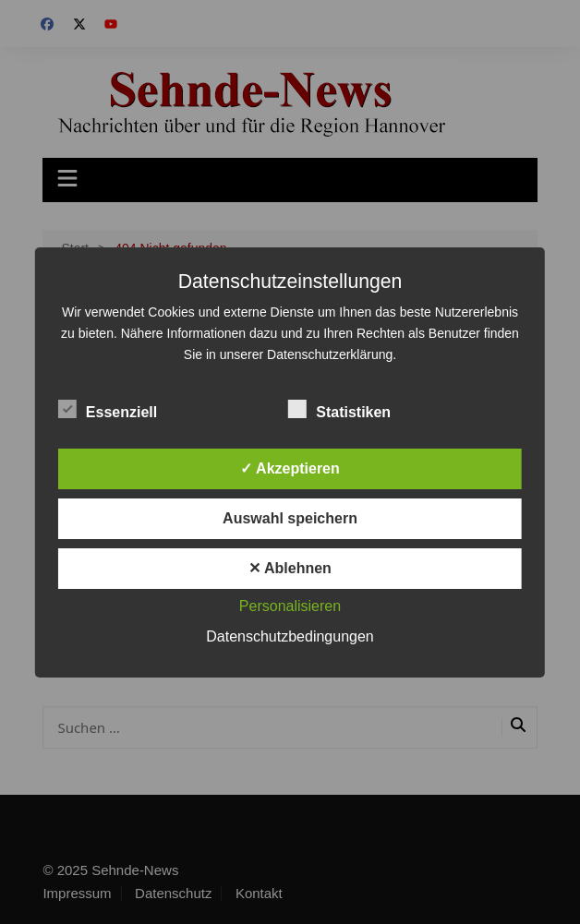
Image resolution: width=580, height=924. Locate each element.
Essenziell (108, 409)
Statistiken (339, 409)
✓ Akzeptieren (290, 468)
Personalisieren (290, 606)
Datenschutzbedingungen (290, 636)
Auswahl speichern (290, 518)
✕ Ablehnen (290, 568)
